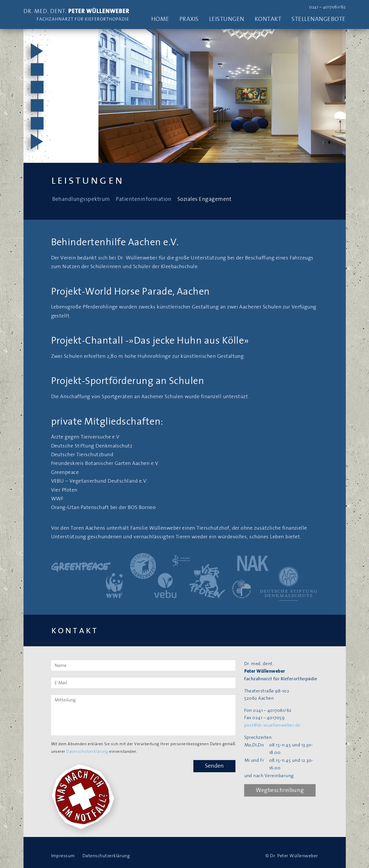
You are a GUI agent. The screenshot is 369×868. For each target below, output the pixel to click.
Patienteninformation (144, 199)
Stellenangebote (318, 19)
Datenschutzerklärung (87, 752)
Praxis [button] (189, 19)
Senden (214, 766)
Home (160, 19)
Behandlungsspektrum (81, 199)
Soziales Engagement (205, 199)
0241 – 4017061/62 (327, 7)
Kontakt (268, 19)
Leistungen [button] (227, 19)
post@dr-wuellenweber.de (272, 725)
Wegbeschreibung (280, 790)
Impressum (63, 856)
